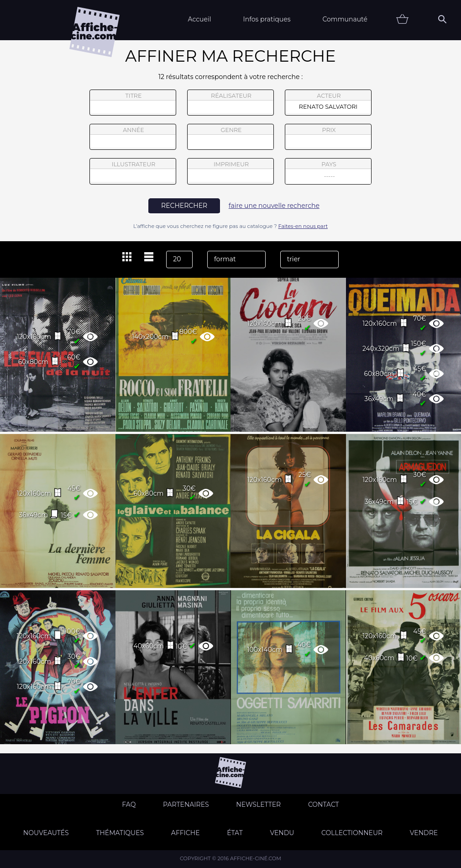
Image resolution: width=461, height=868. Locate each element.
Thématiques (120, 833)
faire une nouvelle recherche (274, 206)
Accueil (199, 19)
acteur (328, 103)
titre (133, 103)
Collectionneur (352, 833)
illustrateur (133, 171)
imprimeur (230, 171)
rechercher (184, 206)
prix (328, 137)
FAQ (129, 804)
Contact (324, 804)
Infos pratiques (267, 19)
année (133, 137)
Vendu (282, 833)
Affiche (186, 833)
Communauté (345, 19)
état (235, 833)
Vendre (424, 833)
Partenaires (186, 804)
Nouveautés (46, 833)
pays (328, 172)
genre (231, 138)
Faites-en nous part (303, 226)
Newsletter (258, 804)
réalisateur (230, 103)
